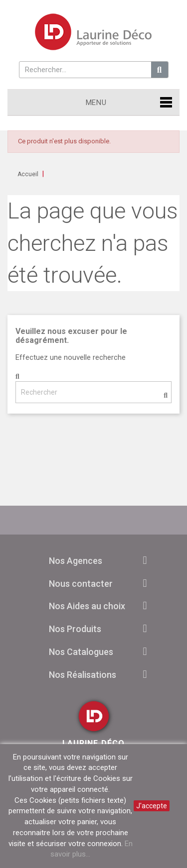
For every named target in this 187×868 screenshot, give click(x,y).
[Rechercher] (93, 392)
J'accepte (152, 806)
